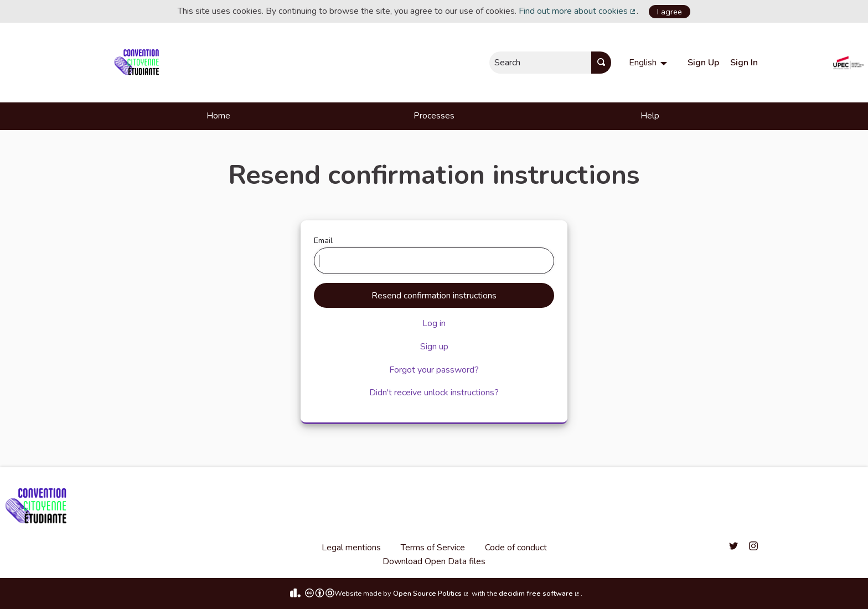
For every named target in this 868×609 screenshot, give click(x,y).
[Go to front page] (139, 63)
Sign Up (703, 63)
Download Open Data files (434, 561)
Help (650, 116)
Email (434, 255)
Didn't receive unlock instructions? (434, 393)
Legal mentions (351, 548)
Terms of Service (433, 548)
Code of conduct (516, 548)
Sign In (744, 63)
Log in (434, 323)
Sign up (434, 347)
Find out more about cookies (578, 11)
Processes (434, 116)
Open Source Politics (431, 593)
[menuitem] (649, 63)
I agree (670, 12)
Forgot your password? (434, 370)
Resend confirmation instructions (434, 296)
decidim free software (540, 593)
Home (218, 116)
